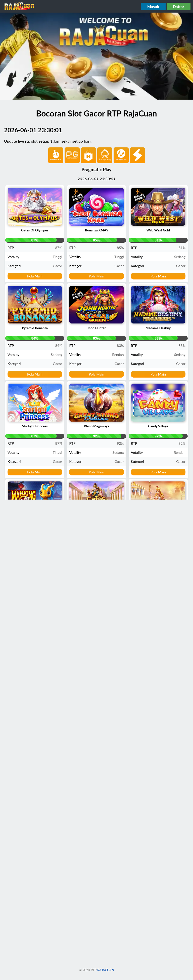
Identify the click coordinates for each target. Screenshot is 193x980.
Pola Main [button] (35, 276)
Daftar (179, 6)
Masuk (153, 6)
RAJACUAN (106, 970)
